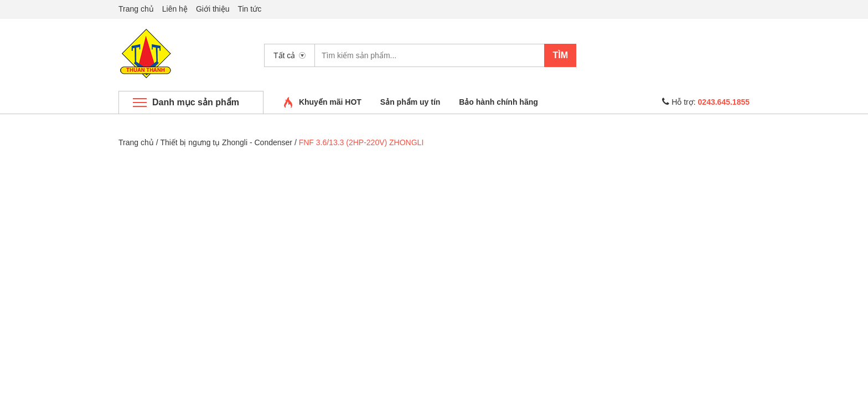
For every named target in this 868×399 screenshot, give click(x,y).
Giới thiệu (213, 9)
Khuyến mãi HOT (330, 102)
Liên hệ (175, 9)
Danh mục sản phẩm (196, 102)
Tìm (560, 55)
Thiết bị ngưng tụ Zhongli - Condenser (226, 142)
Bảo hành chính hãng (498, 102)
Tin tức (249, 9)
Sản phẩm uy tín (410, 102)
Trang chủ (136, 9)
